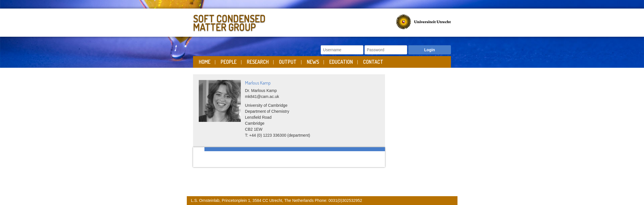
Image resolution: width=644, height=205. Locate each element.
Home (205, 62)
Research (258, 62)
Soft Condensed (256, 21)
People (229, 62)
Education (341, 62)
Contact (373, 62)
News (313, 62)
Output (288, 62)
